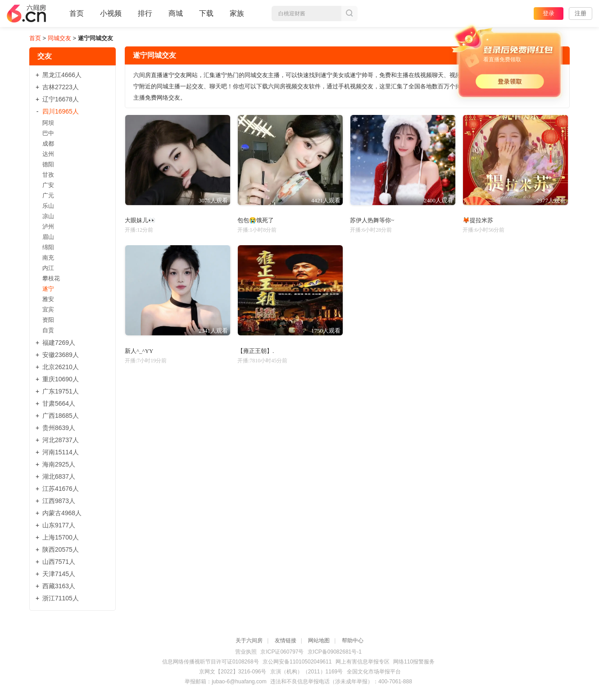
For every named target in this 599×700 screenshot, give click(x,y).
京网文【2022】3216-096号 (233, 672)
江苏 (61, 489)
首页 (77, 17)
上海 (61, 537)
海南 (59, 464)
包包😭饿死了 (256, 220)
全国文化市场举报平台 (374, 672)
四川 (61, 111)
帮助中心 (353, 641)
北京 (61, 367)
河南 (61, 452)
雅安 (48, 299)
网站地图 (319, 641)
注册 (581, 13)
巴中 (48, 133)
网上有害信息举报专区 (363, 662)
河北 (61, 440)
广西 (61, 416)
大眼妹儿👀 (140, 220)
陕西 (61, 549)
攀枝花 (51, 278)
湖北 (59, 476)
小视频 (111, 17)
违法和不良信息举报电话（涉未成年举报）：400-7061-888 (341, 682)
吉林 (61, 87)
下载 (206, 13)
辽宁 (61, 99)
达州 (48, 154)
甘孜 (48, 175)
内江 (48, 268)
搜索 (349, 14)
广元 (48, 195)
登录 (549, 13)
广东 (61, 391)
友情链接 (286, 641)
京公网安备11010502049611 (297, 662)
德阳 (48, 164)
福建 (59, 343)
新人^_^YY (139, 351)
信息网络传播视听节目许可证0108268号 (211, 662)
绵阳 (48, 247)
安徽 (61, 355)
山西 (59, 562)
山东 (59, 525)
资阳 (48, 320)
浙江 (61, 598)
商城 (176, 17)
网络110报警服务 (414, 662)
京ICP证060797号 (282, 652)
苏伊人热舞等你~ (372, 220)
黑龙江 (62, 75)
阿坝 (48, 123)
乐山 (48, 206)
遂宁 (48, 289)
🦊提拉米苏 (478, 220)
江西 (59, 501)
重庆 (61, 379)
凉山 (48, 216)
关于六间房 (249, 641)
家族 (237, 17)
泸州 (48, 226)
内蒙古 (62, 513)
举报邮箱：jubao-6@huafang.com (226, 682)
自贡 (48, 330)
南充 (48, 258)
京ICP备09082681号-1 (335, 652)
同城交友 (59, 38)
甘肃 (59, 403)
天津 (59, 574)
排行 (145, 13)
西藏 (59, 586)
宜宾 (48, 309)
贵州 (59, 428)
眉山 (48, 237)
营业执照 (246, 652)
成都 (48, 144)
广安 (48, 185)
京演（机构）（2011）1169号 (306, 672)
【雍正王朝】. (256, 351)
